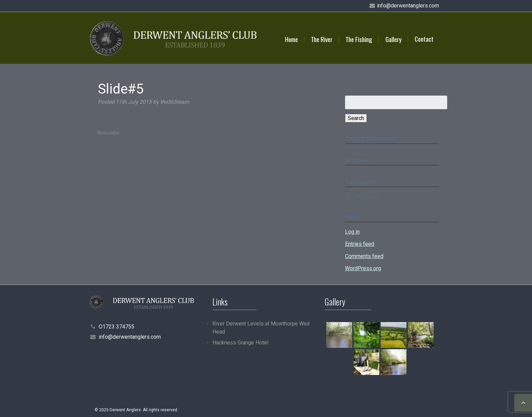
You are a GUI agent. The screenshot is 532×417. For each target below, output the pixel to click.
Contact (424, 39)
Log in (352, 232)
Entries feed (360, 244)
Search (356, 118)
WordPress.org (363, 268)
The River (322, 39)
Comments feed (364, 256)
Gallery (394, 39)
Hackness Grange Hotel (240, 343)
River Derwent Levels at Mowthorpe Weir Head (261, 328)
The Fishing (359, 39)
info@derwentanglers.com (408, 6)
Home (291, 39)
